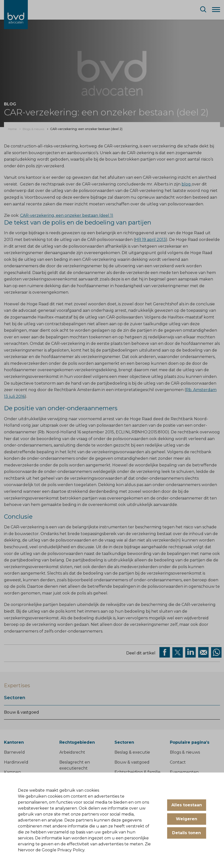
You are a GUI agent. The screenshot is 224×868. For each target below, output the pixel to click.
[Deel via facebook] (165, 652)
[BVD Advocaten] (16, 15)
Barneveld (14, 752)
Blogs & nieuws (185, 752)
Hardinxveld (16, 762)
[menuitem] (12, 129)
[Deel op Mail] (203, 652)
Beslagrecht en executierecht (75, 765)
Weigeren (187, 819)
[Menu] (216, 9)
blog (187, 184)
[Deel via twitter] (178, 652)
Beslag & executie (132, 752)
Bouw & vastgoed (21, 712)
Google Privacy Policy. (63, 850)
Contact (178, 762)
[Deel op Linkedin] (190, 652)
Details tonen (187, 833)
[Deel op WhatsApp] (216, 652)
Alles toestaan (187, 805)
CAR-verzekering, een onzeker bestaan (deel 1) (67, 215)
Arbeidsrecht (72, 752)
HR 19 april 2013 (150, 240)
